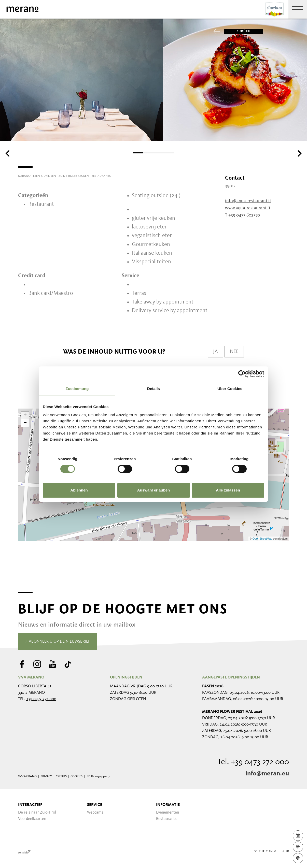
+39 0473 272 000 (41, 699)
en (271, 851)
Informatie (168, 805)
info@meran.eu (267, 774)
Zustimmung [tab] (77, 389)
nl (279, 851)
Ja (215, 352)
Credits (61, 776)
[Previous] (8, 153)
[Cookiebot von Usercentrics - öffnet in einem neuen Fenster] (242, 374)
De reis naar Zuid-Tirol (37, 813)
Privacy (46, 776)
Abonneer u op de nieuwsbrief (57, 642)
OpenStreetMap (263, 539)
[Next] (299, 153)
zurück (237, 31)
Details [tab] (153, 389)
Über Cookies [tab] (230, 389)
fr (287, 851)
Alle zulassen (228, 490)
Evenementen (168, 813)
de (255, 851)
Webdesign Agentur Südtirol (24, 852)
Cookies (76, 776)
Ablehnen (79, 490)
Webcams (95, 813)
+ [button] (25, 415)
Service (95, 805)
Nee (234, 352)
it (263, 851)
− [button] (25, 423)
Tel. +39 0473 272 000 (253, 762)
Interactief (30, 805)
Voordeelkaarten (32, 819)
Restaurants (166, 819)
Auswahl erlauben (153, 490)
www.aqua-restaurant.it (248, 208)
